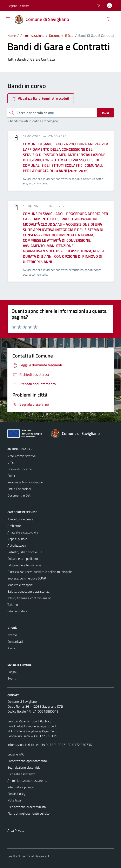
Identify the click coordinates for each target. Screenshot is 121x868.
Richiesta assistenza (21, 774)
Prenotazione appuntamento (27, 761)
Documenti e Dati (19, 495)
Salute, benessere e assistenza (28, 591)
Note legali (15, 800)
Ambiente (14, 526)
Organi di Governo (20, 469)
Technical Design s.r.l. (35, 856)
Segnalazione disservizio (24, 767)
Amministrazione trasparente (27, 781)
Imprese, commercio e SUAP (27, 578)
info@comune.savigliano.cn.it (36, 726)
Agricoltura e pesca (20, 519)
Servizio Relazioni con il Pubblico (29, 721)
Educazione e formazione (24, 565)
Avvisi (11, 648)
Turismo (13, 605)
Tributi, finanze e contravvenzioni (30, 598)
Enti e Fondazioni (19, 489)
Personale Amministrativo (25, 482)
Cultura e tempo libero (23, 559)
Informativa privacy (21, 787)
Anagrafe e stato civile (23, 532)
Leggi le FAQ (16, 754)
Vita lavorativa (17, 611)
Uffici (11, 462)
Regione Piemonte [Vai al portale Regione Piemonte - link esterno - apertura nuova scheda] (18, 6)
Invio (105, 113)
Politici (12, 476)
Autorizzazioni (17, 545)
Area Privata (16, 830)
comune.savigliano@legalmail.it (36, 731)
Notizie (12, 635)
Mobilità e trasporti (20, 585)
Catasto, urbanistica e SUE (25, 552)
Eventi (12, 678)
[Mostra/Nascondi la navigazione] (8, 19)
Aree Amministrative (22, 456)
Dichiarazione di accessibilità (27, 807)
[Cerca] (109, 19)
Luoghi (12, 672)
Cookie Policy (16, 794)
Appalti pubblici (18, 539)
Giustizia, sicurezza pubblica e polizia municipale (40, 572)
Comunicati (15, 642)
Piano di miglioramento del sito (28, 813)
